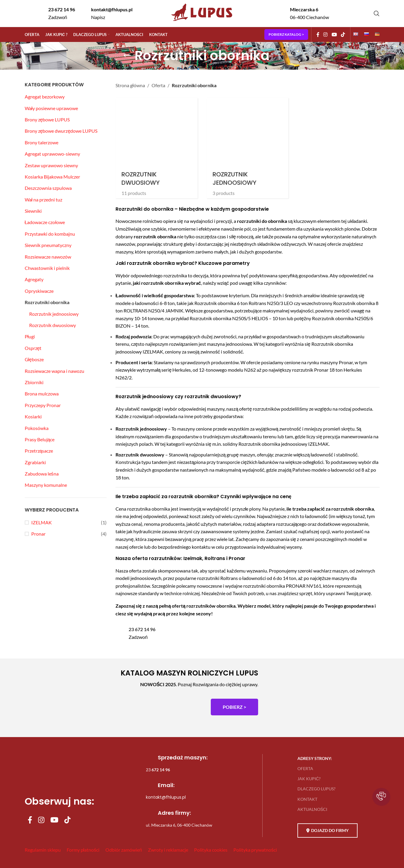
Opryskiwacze (39, 291)
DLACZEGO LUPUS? (316, 789)
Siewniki (33, 211)
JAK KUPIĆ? (309, 779)
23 (158, 770)
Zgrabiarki (35, 462)
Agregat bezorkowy (45, 97)
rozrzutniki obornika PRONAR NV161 (282, 586)
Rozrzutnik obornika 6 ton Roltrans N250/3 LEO (244, 303)
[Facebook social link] (318, 35)
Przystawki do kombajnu (50, 234)
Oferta (158, 85)
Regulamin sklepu (43, 850)
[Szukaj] (377, 13)
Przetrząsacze (39, 451)
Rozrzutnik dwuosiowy (53, 325)
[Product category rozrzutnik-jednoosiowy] (248, 148)
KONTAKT (307, 799)
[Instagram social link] (326, 35)
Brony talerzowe (42, 142)
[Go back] (127, 56)
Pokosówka (37, 428)
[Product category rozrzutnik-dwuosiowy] (157, 148)
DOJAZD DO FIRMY (327, 831)
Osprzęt (33, 348)
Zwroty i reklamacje (168, 850)
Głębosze (34, 359)
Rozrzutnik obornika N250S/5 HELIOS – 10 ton (238, 318)
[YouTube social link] (334, 35)
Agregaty (34, 279)
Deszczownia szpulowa (48, 188)
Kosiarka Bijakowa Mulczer (52, 177)
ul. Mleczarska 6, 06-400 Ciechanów (179, 825)
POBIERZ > (234, 707)
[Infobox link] (57, 13)
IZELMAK (42, 522)
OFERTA (305, 768)
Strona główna (130, 85)
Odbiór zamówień (124, 850)
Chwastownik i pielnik (47, 268)
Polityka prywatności (255, 850)
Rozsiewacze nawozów (48, 257)
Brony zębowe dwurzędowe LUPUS (61, 131)
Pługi (30, 336)
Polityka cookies (211, 850)
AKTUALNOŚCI (312, 809)
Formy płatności (83, 850)
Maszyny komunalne (46, 485)
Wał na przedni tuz (44, 200)
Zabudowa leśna (42, 474)
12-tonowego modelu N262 (227, 370)
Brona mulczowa (42, 394)
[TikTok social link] (343, 35)
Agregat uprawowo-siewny (52, 154)
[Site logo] (202, 22)
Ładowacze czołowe (45, 222)
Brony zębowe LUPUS (47, 119)
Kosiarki (33, 416)
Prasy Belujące (40, 439)
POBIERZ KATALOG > (286, 34)
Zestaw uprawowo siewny (51, 165)
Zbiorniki (34, 382)
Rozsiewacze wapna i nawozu (54, 371)
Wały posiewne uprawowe (52, 108)
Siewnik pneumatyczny (48, 245)
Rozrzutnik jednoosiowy (54, 314)
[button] (381, 797)
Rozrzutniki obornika (47, 302)
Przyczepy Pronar (43, 405)
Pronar (38, 534)
